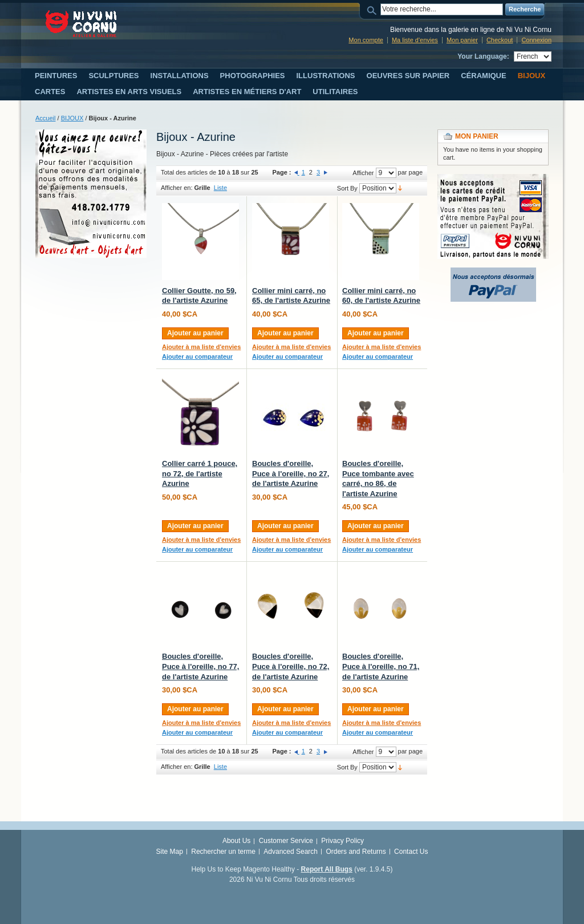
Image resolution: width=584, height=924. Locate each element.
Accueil (45, 118)
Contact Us (411, 852)
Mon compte (366, 40)
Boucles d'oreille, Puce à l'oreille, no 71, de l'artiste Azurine (381, 666)
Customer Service (286, 841)
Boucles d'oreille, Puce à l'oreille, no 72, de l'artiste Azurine (291, 666)
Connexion (536, 40)
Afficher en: (177, 188)
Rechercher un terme (223, 852)
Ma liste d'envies (415, 40)
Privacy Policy (342, 841)
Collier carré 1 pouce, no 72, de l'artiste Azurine (200, 473)
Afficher (363, 173)
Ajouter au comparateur (197, 356)
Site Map (170, 852)
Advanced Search (291, 852)
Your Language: (483, 56)
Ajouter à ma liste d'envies (201, 347)
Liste (220, 188)
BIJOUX (72, 118)
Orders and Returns (356, 852)
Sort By (347, 188)
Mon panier (462, 40)
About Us (236, 841)
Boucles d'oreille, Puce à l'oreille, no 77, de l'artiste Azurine (200, 666)
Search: (374, 9)
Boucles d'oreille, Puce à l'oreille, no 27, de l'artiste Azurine (291, 473)
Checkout (500, 40)
